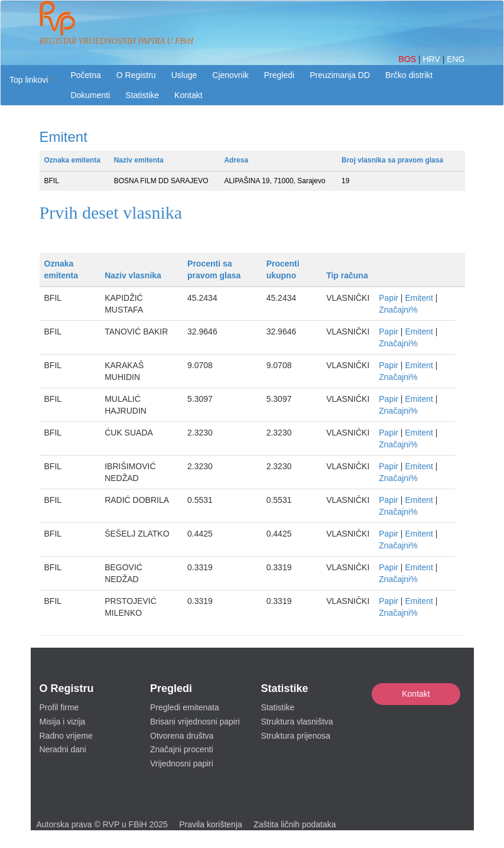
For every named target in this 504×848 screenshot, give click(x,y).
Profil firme (59, 707)
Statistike (142, 95)
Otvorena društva (182, 736)
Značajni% (398, 310)
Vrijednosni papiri (182, 763)
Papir (388, 298)
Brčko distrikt (409, 75)
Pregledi (279, 75)
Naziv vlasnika (133, 275)
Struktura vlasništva (297, 722)
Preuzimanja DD (340, 75)
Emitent (419, 298)
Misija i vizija (63, 722)
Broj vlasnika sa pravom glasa (392, 160)
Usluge (184, 75)
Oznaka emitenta (72, 160)
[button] (32, 80)
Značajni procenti (182, 749)
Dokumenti (90, 95)
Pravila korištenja (211, 824)
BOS (408, 59)
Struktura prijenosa (296, 736)
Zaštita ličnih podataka (295, 824)
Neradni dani (63, 749)
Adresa (236, 160)
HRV (432, 59)
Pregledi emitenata (185, 707)
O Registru (136, 75)
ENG (456, 59)
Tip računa (347, 275)
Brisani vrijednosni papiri (195, 722)
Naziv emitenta (139, 160)
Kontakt (416, 694)
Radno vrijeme (66, 736)
